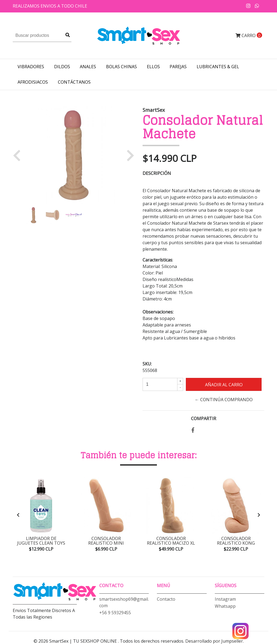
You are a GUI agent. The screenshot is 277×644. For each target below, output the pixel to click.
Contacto (166, 599)
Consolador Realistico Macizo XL (171, 541)
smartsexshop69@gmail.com (124, 602)
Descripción (157, 173)
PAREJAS (178, 67)
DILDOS (62, 67)
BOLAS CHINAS (121, 67)
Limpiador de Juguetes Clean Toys (41, 541)
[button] (19, 155)
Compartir (204, 419)
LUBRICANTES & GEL (218, 67)
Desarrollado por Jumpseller (214, 641)
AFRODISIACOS (33, 82)
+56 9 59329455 (115, 612)
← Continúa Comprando (224, 400)
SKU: (147, 364)
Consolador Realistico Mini (106, 541)
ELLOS (153, 67)
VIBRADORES (31, 67)
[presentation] (18, 515)
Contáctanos (74, 82)
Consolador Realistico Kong (236, 541)
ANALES (88, 67)
